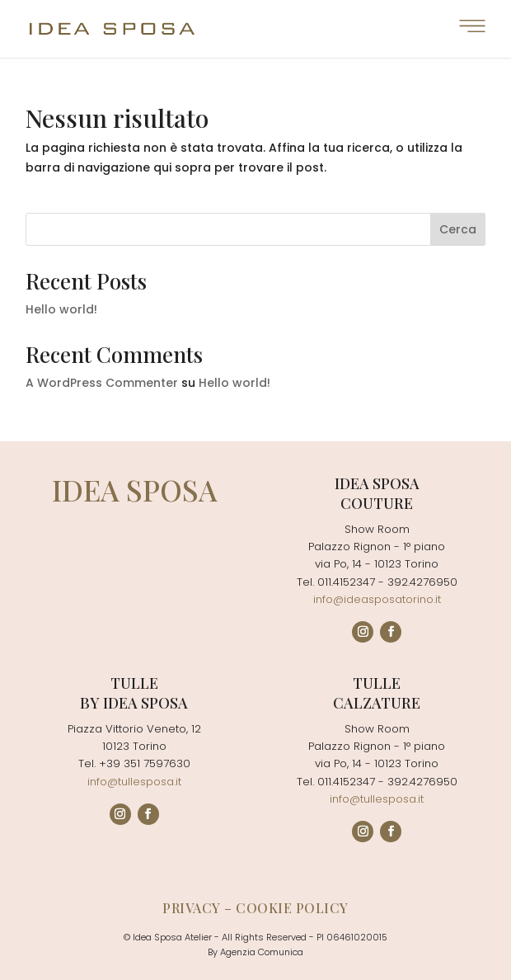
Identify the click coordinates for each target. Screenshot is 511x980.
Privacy (192, 908)
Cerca (458, 229)
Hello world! (61, 309)
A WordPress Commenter (102, 383)
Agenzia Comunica (262, 952)
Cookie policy (292, 908)
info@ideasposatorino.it (377, 599)
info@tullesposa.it (134, 782)
